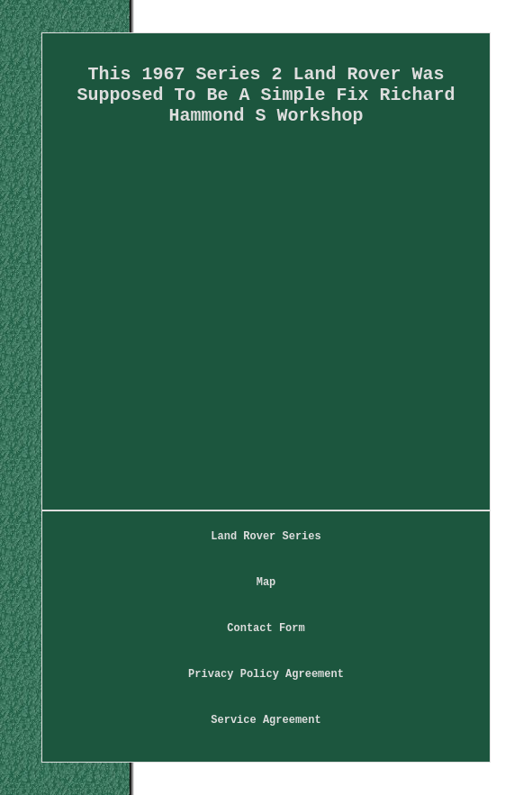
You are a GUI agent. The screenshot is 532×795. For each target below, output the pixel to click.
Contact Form (266, 628)
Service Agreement (266, 720)
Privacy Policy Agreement (266, 674)
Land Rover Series (266, 537)
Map (266, 583)
